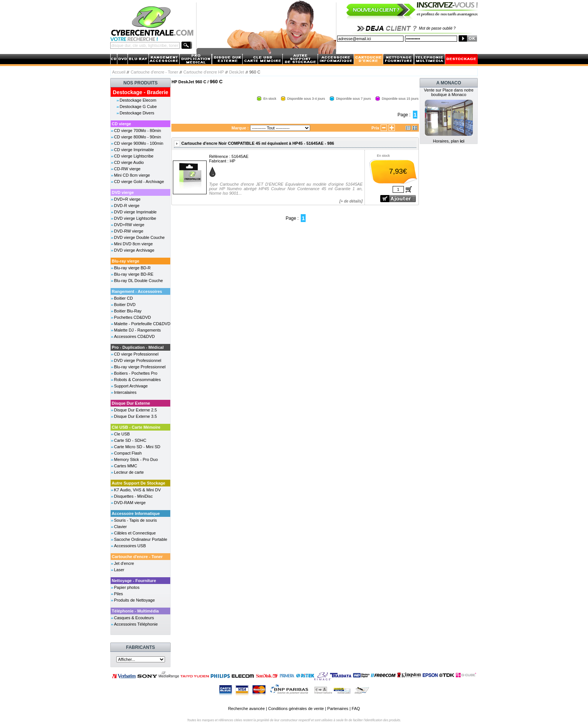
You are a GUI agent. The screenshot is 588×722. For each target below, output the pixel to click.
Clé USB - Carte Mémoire (136, 427)
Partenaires (338, 708)
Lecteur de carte (129, 472)
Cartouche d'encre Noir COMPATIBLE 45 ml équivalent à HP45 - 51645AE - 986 (258, 143)
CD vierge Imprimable (134, 150)
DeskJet (237, 72)
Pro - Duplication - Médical (138, 347)
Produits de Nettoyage (134, 600)
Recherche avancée (246, 708)
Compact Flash (128, 453)
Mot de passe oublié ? (437, 28)
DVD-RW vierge (129, 231)
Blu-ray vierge (125, 261)
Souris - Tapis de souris (135, 520)
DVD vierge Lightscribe (135, 218)
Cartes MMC (126, 466)
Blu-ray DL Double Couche (138, 281)
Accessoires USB (130, 546)
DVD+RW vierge (129, 225)
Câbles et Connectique (135, 533)
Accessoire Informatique (136, 513)
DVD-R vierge (127, 206)
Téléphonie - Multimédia (135, 611)
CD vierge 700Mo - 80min (137, 131)
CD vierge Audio (129, 162)
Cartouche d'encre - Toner (154, 72)
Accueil (119, 72)
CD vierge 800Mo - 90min (137, 137)
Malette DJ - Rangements (137, 330)
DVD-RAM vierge (130, 503)
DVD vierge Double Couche (139, 237)
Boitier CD (123, 298)
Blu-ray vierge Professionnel (140, 367)
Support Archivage (131, 386)
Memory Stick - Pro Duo (136, 459)
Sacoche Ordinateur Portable (141, 539)
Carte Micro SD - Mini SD (137, 447)
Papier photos (127, 587)
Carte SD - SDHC (130, 440)
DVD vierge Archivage (134, 250)
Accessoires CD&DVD (134, 336)
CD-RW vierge (127, 169)
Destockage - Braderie (141, 92)
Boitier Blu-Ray (128, 311)
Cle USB (122, 434)
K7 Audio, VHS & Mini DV (137, 490)
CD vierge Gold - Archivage (139, 182)
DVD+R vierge (127, 199)
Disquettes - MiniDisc (133, 496)
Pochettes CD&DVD (132, 317)
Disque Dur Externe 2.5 (135, 410)
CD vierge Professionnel (136, 354)
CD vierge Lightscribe (134, 156)
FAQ (356, 708)
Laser (119, 570)
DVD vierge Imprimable (135, 212)
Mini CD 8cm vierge (132, 175)
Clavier (120, 527)
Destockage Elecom (138, 100)
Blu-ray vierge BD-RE (134, 274)
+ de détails (351, 201)
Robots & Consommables (137, 380)
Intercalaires (125, 392)
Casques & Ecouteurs (134, 618)
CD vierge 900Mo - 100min (139, 143)
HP (232, 161)
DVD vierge (123, 192)
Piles (118, 594)
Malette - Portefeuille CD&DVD (142, 324)
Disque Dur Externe (131, 403)
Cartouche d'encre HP (204, 72)
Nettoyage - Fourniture (134, 581)
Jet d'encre (124, 563)
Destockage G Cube (138, 107)
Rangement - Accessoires (137, 291)
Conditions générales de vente (296, 708)
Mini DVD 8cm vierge (133, 244)
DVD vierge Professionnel (138, 360)
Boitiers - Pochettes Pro (136, 373)
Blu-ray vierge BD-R (132, 268)
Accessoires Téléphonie (136, 624)
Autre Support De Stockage (139, 483)
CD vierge (121, 124)
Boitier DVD (125, 305)
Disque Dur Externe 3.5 (135, 416)
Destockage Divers (137, 113)
